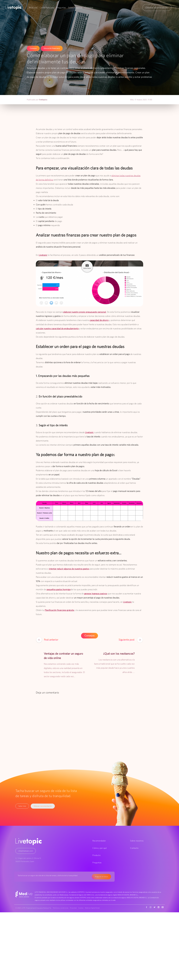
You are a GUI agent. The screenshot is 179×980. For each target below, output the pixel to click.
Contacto (134, 848)
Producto (33, 8)
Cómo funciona (47, 8)
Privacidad (74, 908)
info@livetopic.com (26, 851)
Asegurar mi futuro (101, 877)
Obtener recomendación (157, 8)
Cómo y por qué (100, 848)
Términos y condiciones (61, 908)
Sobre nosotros (75, 8)
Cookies (82, 908)
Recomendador (99, 841)
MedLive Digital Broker (94, 908)
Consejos (89, 8)
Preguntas (61, 8)
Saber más (22, 806)
